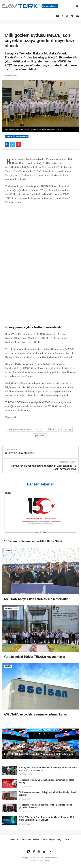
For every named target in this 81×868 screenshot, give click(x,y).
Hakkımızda (15, 839)
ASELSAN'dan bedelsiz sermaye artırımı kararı (36, 714)
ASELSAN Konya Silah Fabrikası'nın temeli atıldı (37, 599)
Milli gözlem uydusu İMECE (20, 429)
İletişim (52, 839)
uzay (39, 429)
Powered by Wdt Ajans (40, 860)
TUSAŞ (68, 429)
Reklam (36, 839)
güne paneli (40, 436)
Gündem (9, 137)
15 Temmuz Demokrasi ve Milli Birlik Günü (33, 541)
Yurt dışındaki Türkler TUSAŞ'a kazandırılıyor (35, 657)
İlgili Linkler (26, 839)
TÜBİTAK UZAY (53, 429)
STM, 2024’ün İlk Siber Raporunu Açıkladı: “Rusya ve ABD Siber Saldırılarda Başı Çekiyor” (46, 819)
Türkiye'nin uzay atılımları (19, 453)
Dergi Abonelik (63, 839)
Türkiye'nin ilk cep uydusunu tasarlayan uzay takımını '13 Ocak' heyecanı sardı (44, 467)
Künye (44, 839)
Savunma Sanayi (21, 137)
